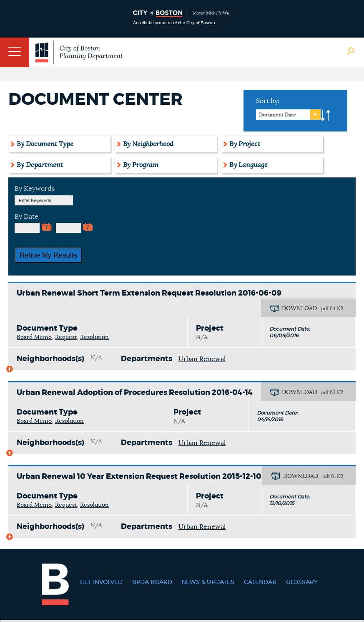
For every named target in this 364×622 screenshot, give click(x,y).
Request (66, 337)
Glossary (302, 582)
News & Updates (208, 582)
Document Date (277, 115)
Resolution (94, 337)
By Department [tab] (40, 165)
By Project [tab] (245, 144)
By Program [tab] (141, 165)
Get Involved (101, 582)
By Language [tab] (249, 165)
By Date (26, 217)
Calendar (260, 582)
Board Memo (34, 337)
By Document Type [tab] (45, 144)
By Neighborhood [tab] (148, 144)
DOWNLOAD (299, 308)
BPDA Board (152, 582)
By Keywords (35, 189)
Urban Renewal (202, 359)
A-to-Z (326, 116)
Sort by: (268, 101)
